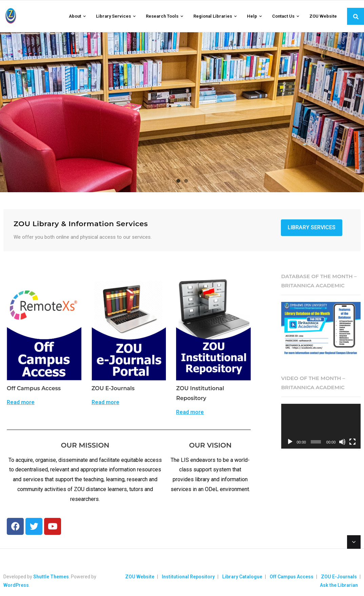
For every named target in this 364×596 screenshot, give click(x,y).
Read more (21, 403)
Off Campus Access (292, 577)
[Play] (290, 442)
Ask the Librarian (339, 585)
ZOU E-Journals (339, 577)
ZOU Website (140, 577)
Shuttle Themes (51, 577)
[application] (321, 426)
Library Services (312, 227)
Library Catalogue (242, 577)
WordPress (16, 585)
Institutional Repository (188, 577)
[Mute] (342, 442)
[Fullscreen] (352, 442)
